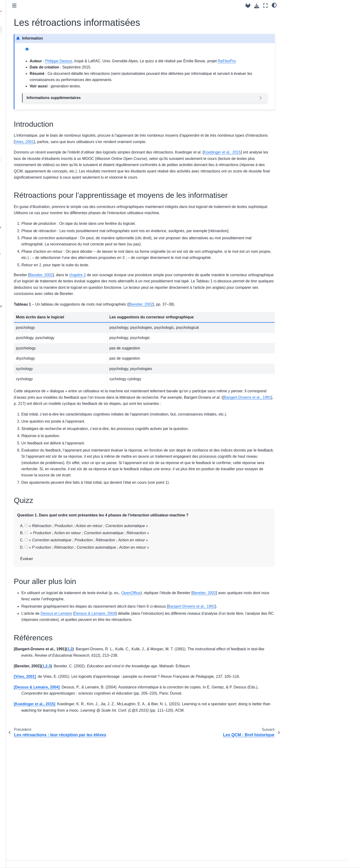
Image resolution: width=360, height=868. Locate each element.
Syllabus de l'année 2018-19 (41, 327)
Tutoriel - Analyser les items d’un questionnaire (44, 217)
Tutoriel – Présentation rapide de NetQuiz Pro (44, 296)
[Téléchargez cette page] (257, 6)
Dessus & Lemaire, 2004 (169, 703)
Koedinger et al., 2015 (112, 171)
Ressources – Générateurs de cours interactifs (47, 256)
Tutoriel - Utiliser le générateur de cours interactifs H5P (45, 283)
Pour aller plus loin (300, 40)
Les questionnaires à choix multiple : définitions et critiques (47, 162)
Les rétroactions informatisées (44, 145)
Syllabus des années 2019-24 (42, 319)
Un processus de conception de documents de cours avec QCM (44, 196)
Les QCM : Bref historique (39, 152)
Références (295, 46)
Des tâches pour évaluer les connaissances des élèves (41, 95)
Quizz (291, 33)
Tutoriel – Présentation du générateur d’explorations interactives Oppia (48, 309)
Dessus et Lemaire (130, 703)
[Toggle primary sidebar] (88, 6)
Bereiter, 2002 (115, 334)
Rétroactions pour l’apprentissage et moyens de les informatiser (314, 24)
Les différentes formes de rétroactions (39, 121)
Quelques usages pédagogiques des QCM (47, 230)
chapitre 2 (151, 334)
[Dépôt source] (248, 6)
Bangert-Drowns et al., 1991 (216, 468)
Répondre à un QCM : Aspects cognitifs (43, 176)
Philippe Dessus (132, 61)
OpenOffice (205, 676)
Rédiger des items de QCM (40, 207)
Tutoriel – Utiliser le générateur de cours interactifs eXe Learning (45, 270)
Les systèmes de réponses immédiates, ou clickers (40, 243)
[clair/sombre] (274, 5)
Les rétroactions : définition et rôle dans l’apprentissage (45, 108)
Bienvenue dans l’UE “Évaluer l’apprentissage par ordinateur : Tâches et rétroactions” (43, 47)
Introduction (296, 14)
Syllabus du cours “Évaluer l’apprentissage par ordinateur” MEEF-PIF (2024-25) (43, 66)
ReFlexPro (147, 67)
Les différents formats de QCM (43, 186)
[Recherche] (47, 29)
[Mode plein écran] (265, 6)
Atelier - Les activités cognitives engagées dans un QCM (43, 81)
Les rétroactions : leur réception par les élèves (46, 134)
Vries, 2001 (166, 148)
